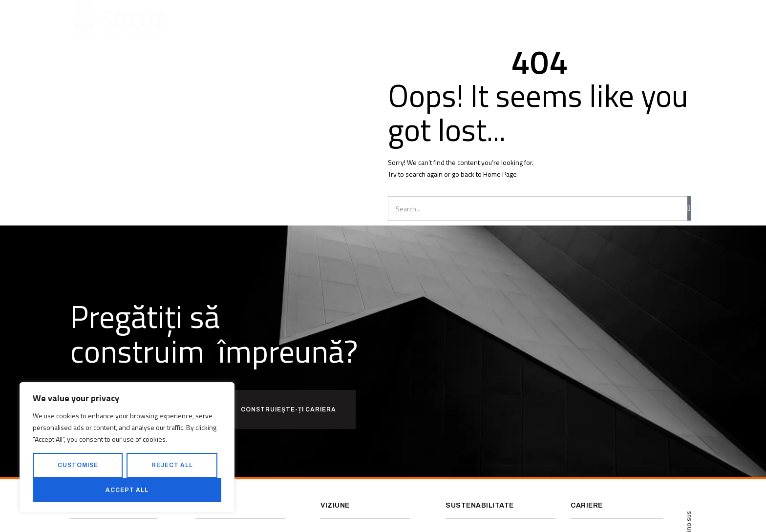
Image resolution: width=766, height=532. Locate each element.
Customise (78, 465)
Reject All (172, 465)
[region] (127, 447)
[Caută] (689, 208)
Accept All (127, 490)
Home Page (500, 174)
